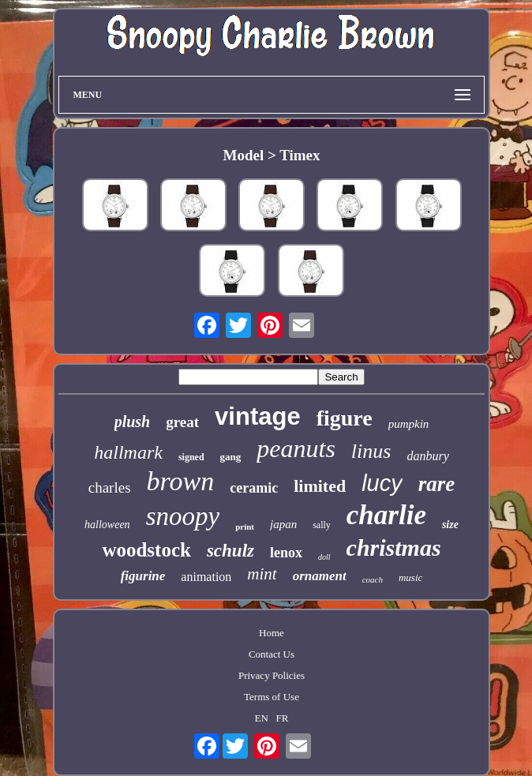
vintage (258, 416)
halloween (107, 525)
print (245, 527)
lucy (382, 483)
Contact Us (272, 654)
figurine (143, 576)
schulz (230, 551)
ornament (320, 576)
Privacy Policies (272, 675)
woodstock (146, 550)
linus (371, 451)
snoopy (183, 516)
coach (373, 579)
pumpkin (409, 424)
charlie (386, 515)
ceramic (254, 488)
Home (272, 633)
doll (324, 557)
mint (262, 574)
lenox (286, 553)
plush (133, 422)
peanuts (296, 448)
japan (283, 524)
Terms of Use (272, 697)
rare (437, 484)
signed (191, 457)
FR (283, 718)
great (182, 422)
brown (181, 481)
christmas (394, 547)
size (450, 525)
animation (206, 577)
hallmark (128, 452)
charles (110, 487)
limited (320, 486)
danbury (427, 456)
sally (322, 525)
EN (262, 718)
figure (345, 418)
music (410, 577)
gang (231, 457)
